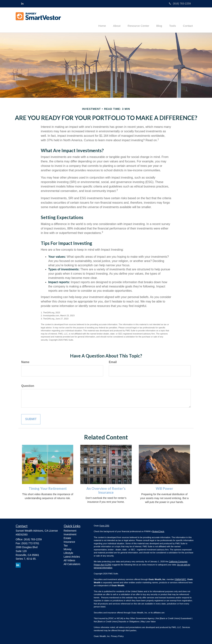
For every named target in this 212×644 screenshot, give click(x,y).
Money (68, 549)
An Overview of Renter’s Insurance (106, 490)
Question (28, 386)
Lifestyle (68, 553)
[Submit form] (31, 419)
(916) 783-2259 (180, 4)
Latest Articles (72, 556)
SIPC (184, 579)
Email (113, 362)
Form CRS (104, 525)
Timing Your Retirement (48, 488)
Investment (70, 534)
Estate (67, 538)
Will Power (164, 488)
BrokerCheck (158, 531)
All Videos (69, 560)
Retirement (70, 530)
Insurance (69, 541)
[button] (122, 19)
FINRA (178, 579)
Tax (66, 545)
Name (25, 362)
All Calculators (72, 564)
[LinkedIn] (22, 4)
